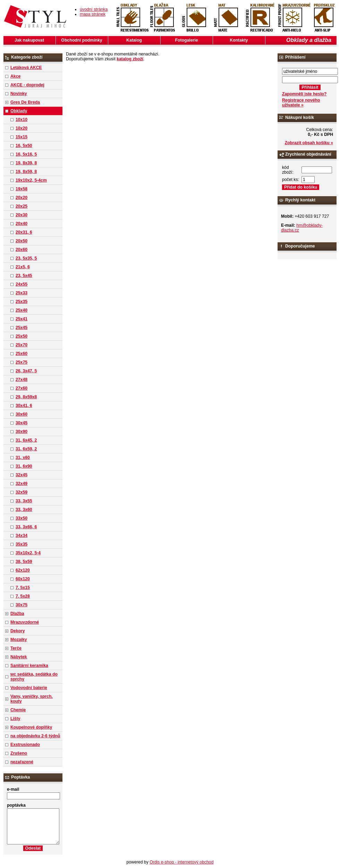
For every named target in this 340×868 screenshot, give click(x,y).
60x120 (23, 579)
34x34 (22, 536)
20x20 (22, 198)
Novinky (19, 94)
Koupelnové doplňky (31, 727)
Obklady (19, 111)
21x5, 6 (23, 267)
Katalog (134, 40)
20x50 (22, 241)
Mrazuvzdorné (25, 622)
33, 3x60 (24, 510)
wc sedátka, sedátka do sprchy (34, 677)
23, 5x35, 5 (26, 258)
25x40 (22, 310)
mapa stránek (93, 14)
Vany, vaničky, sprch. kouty (32, 699)
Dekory (18, 631)
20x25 (22, 206)
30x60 (22, 414)
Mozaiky (19, 640)
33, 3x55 (24, 501)
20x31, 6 (24, 232)
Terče (16, 648)
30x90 (22, 432)
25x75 (22, 362)
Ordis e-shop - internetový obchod (181, 862)
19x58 (22, 189)
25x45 (22, 328)
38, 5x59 (24, 562)
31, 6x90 (24, 466)
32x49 (22, 484)
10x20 (22, 128)
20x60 (22, 250)
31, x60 (23, 458)
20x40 (22, 224)
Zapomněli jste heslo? (304, 94)
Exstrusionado (25, 745)
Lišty (15, 719)
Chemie (18, 710)
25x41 (22, 319)
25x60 (22, 354)
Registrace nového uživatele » (301, 103)
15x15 (22, 137)
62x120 (23, 570)
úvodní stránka (94, 9)
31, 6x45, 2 (26, 440)
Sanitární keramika (29, 666)
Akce (15, 76)
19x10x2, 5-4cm (31, 180)
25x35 (22, 302)
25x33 (22, 293)
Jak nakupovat (29, 40)
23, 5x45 (24, 276)
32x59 (22, 492)
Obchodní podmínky (82, 40)
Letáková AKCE (26, 68)
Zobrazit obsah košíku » (309, 143)
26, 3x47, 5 (26, 371)
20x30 (22, 215)
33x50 (22, 518)
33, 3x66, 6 (26, 527)
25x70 (22, 345)
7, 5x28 (23, 596)
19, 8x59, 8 (26, 172)
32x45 (22, 475)
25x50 (22, 336)
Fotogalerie (187, 40)
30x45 (22, 423)
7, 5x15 (23, 588)
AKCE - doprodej (27, 85)
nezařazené (22, 762)
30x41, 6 (24, 406)
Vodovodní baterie (29, 688)
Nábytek (19, 657)
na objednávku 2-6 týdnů (35, 736)
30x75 (22, 605)
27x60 (22, 388)
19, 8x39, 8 (26, 163)
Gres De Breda (25, 102)
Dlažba (17, 614)
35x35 (22, 544)
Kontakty (239, 40)
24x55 (22, 284)
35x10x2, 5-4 (28, 553)
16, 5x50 (24, 146)
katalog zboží (130, 59)
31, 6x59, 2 (26, 449)
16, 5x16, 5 (26, 154)
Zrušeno (19, 753)
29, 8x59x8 (26, 397)
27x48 (22, 380)
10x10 (22, 120)
